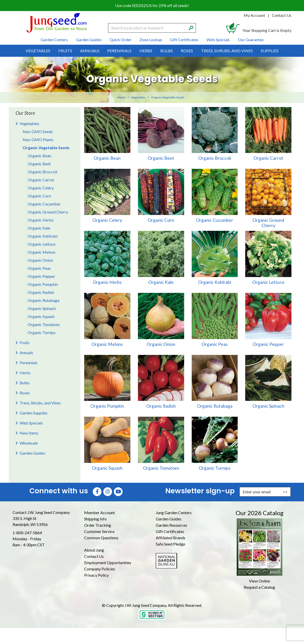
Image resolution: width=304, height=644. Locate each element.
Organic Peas (39, 268)
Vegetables (138, 97)
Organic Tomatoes (44, 324)
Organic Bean (39, 156)
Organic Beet (39, 164)
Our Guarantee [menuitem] (251, 40)
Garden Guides (32, 453)
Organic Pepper (41, 276)
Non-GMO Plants (38, 140)
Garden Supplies (34, 413)
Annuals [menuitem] (90, 51)
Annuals (26, 353)
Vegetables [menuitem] (38, 51)
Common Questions (101, 538)
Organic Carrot (41, 180)
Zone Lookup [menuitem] (151, 40)
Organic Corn (39, 196)
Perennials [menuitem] (119, 51)
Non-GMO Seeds (38, 131)
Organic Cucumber (44, 204)
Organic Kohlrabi (43, 236)
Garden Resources (171, 525)
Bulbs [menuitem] (167, 51)
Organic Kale (39, 228)
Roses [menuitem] (187, 51)
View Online (259, 581)
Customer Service (99, 531)
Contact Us (282, 15)
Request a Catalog (259, 587)
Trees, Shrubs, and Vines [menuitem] (227, 51)
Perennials (29, 363)
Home (121, 97)
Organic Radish (41, 292)
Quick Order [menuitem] (120, 40)
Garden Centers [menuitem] (54, 40)
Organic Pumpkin (43, 284)
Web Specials (31, 423)
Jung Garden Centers (174, 513)
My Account (254, 15)
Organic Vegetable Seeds (46, 148)
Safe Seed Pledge (170, 544)
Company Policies (100, 569)
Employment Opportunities (108, 562)
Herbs (25, 373)
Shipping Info (95, 519)
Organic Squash (41, 316)
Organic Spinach (42, 308)
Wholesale (29, 443)
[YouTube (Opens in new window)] (118, 492)
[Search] (191, 27)
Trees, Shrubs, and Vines (40, 403)
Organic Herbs (41, 220)
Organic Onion (40, 260)
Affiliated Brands (171, 538)
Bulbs (25, 383)
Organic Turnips (42, 332)
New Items (29, 433)
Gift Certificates (170, 531)
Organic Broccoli (42, 172)
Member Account (99, 513)
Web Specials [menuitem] (218, 40)
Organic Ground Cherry (48, 212)
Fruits (25, 342)
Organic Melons (42, 252)
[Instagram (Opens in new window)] (108, 492)
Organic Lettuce (42, 244)
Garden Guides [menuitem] (89, 40)
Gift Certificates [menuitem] (184, 40)
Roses (25, 393)
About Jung (94, 550)
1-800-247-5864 (27, 533)
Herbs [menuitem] (146, 51)
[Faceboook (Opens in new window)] (97, 492)
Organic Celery (41, 188)
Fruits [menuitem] (65, 51)
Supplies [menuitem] (270, 51)
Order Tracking (98, 525)
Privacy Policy (96, 575)
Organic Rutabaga (43, 300)
